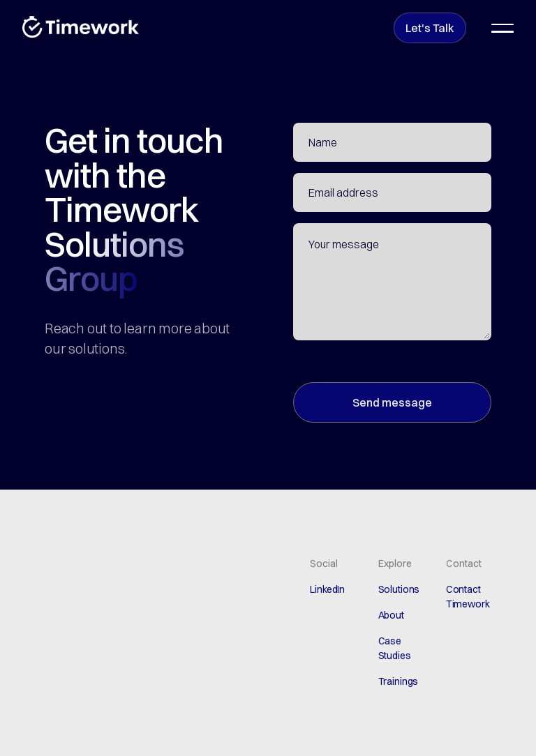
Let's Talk (430, 28)
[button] (502, 28)
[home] (81, 27)
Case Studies (395, 648)
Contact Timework (468, 597)
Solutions (399, 589)
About (391, 615)
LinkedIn (327, 589)
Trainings (399, 681)
